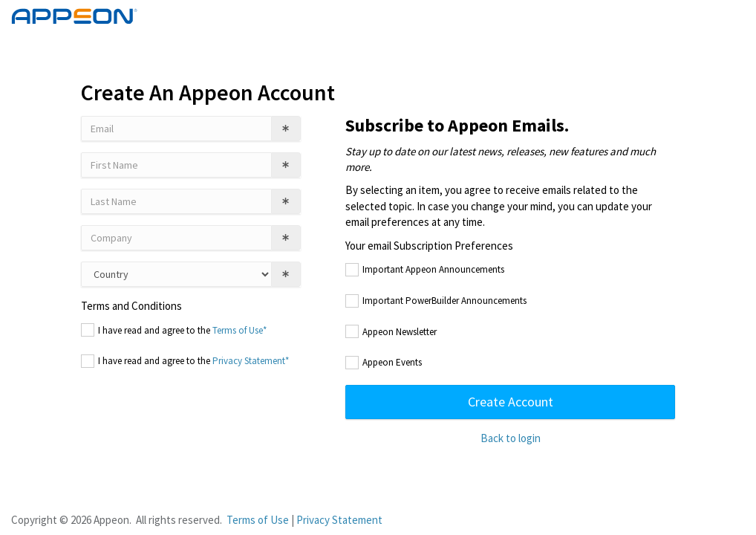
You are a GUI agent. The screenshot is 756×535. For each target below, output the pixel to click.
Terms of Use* (239, 330)
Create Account (511, 402)
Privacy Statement (339, 520)
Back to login (511, 438)
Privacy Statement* (251, 361)
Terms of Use (258, 520)
